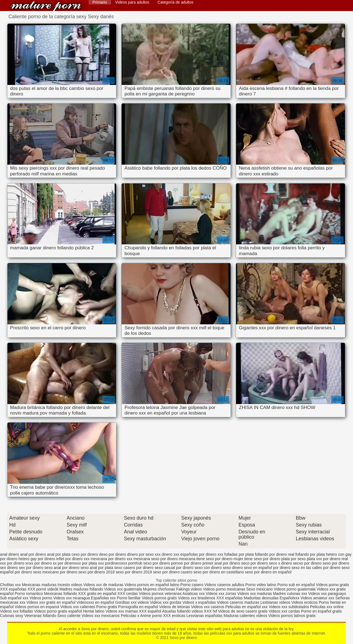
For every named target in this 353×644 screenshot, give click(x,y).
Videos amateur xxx (317, 598)
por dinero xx (46, 563)
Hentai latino (94, 611)
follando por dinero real (275, 554)
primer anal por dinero (221, 563)
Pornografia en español (139, 607)
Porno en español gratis (321, 611)
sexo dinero (233, 568)
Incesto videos (70, 585)
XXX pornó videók (44, 589)
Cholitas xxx (10, 585)
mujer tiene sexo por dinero (257, 559)
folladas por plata (239, 554)
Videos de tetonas (175, 607)
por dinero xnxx (20, 563)
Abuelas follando (176, 611)
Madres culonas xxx (290, 594)
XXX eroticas (174, 616)
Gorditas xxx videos (132, 602)
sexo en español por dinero (267, 568)
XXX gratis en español (97, 594)
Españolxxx (290, 598)
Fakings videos (189, 589)
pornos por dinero (186, 563)
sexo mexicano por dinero (55, 572)
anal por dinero (33, 554)
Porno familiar (129, 598)
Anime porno (152, 616)
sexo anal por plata (97, 568)
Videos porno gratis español (58, 611)
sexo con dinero (208, 568)
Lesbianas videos (276, 602)
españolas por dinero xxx (202, 554)
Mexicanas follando (61, 594)
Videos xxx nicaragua (72, 598)
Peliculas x (130, 616)
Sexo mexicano (260, 589)
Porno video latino (261, 585)
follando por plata (310, 554)
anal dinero (10, 554)
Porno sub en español (296, 585)
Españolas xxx (103, 598)
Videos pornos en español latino (152, 585)
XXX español (151, 611)
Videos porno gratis (333, 585)
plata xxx (314, 559)
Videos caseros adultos (224, 585)
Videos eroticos (304, 602)
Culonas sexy (12, 616)
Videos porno (41, 598)
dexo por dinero (113, 554)
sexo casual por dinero (174, 568)
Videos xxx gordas (166, 602)
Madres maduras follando (82, 589)
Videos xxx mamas (121, 611)
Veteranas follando (40, 616)
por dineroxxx (69, 563)
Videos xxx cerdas (284, 611)
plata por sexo (293, 559)
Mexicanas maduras (39, 585)
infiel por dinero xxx (73, 559)
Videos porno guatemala (295, 589)
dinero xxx (170, 554)
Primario (100, 2)
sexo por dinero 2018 (97, 572)
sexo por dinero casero (173, 572)
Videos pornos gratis (159, 598)
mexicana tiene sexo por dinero (206, 559)
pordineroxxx (116, 563)
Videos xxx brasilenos (197, 598)
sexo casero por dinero (134, 568)
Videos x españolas (200, 602)
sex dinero (9, 568)
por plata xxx (93, 563)
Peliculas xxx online (327, 607)
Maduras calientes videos (245, 616)
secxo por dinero (307, 563)
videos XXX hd (204, 611)
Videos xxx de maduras (103, 585)
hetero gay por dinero (37, 559)
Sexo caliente (69, 616)
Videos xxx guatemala (123, 589)
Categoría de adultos (175, 2)
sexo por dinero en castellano (219, 572)
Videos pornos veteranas (160, 594)
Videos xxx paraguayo (327, 594)
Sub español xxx (15, 598)
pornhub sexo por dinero (149, 563)
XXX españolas (14, 589)
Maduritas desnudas (261, 598)
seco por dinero (255, 563)
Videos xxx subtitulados (289, 607)
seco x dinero (280, 563)
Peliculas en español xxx (247, 607)
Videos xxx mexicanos (101, 616)
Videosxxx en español (95, 602)
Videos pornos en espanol (38, 607)
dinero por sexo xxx (144, 554)
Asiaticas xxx (193, 594)
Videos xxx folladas (17, 611)
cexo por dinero (85, 554)
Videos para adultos (132, 2)
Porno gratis (107, 607)
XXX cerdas (128, 594)
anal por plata (59, 554)
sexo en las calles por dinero (316, 568)
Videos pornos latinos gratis (292, 616)
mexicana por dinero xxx (111, 559)
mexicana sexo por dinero (156, 559)
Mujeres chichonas (159, 589)
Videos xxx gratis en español (52, 602)
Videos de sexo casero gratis (243, 611)
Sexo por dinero (46, 6)
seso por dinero (336, 563)
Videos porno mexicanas (224, 589)
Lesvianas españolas (205, 616)
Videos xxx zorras (221, 594)
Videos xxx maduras (255, 594)
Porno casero (192, 585)
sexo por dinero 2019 (134, 572)
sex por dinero (31, 568)
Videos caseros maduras (238, 602)
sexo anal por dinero (62, 568)
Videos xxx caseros (208, 607)
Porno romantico (29, 594)
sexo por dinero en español (268, 572)
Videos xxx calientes (78, 607)
